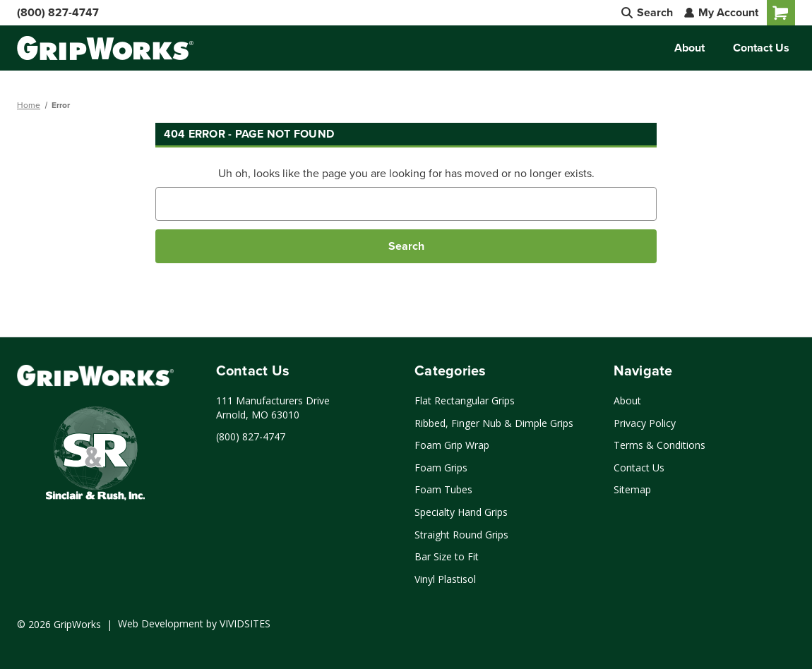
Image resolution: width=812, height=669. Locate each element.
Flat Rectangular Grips (465, 400)
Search (647, 12)
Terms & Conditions (659, 445)
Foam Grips (441, 468)
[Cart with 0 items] (781, 13)
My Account (721, 12)
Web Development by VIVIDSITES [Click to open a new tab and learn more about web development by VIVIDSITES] (194, 623)
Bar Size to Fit (447, 556)
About (689, 48)
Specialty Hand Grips (461, 512)
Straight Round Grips (461, 535)
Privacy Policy (645, 423)
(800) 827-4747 (58, 12)
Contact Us (761, 48)
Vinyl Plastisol (445, 579)
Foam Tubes (443, 489)
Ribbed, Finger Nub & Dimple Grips (494, 423)
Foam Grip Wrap (452, 445)
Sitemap (632, 489)
